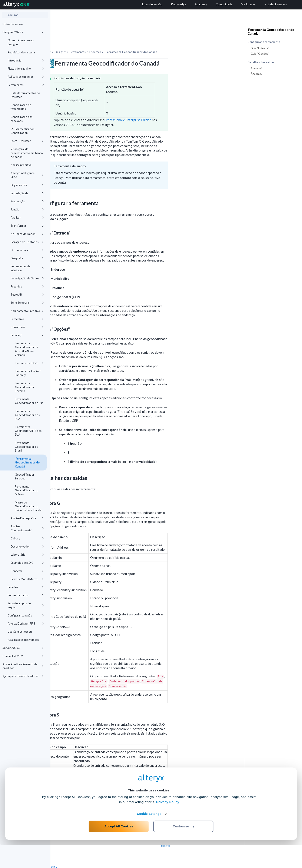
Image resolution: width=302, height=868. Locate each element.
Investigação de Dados (27, 278)
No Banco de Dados (27, 234)
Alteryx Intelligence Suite (27, 175)
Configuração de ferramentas (21, 107)
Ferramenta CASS (29, 363)
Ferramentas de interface (27, 268)
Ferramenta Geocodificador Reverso (25, 387)
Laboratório (27, 555)
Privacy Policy (168, 825)
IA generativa (27, 185)
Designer (111, 40)
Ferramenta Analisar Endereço (28, 373)
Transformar (27, 226)
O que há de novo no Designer (21, 42)
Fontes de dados (26, 595)
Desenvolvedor (27, 546)
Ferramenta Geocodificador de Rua (29, 401)
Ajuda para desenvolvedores (23, 676)
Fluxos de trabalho (26, 69)
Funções (26, 587)
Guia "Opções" (260, 54)
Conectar (27, 571)
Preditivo (27, 286)
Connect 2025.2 (23, 656)
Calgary (27, 538)
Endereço (27, 335)
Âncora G (257, 68)
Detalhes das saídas (261, 62)
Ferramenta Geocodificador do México (27, 490)
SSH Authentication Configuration (23, 131)
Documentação (27, 250)
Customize (183, 849)
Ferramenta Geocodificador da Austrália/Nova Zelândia (26, 349)
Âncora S (256, 74)
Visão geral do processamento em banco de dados (27, 153)
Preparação (27, 201)
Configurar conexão (26, 615)
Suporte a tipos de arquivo (26, 605)
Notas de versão (13, 24)
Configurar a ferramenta (264, 42)
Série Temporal (27, 303)
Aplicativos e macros (26, 77)
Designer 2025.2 (23, 32)
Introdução (26, 60)
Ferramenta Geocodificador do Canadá (27, 462)
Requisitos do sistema (21, 52)
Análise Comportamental (27, 528)
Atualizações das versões (23, 640)
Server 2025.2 (23, 648)
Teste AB (27, 295)
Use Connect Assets (20, 632)
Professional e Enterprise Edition (178, 108)
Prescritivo (27, 319)
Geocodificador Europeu (25, 476)
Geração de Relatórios (27, 242)
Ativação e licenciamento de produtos (23, 666)
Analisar (27, 217)
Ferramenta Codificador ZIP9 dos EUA (28, 431)
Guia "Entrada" (260, 48)
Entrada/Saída (27, 193)
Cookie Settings (149, 837)
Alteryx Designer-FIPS (26, 623)
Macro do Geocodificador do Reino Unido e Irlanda (28, 506)
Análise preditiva (21, 165)
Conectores (27, 327)
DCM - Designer (27, 141)
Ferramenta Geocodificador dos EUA (27, 415)
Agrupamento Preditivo (27, 311)
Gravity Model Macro (27, 579)
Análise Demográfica (27, 518)
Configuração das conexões (21, 119)
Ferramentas (26, 85)
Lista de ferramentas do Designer (25, 95)
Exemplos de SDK (27, 563)
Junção (27, 209)
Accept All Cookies (119, 849)
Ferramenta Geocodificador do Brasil (27, 447)
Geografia (27, 258)
